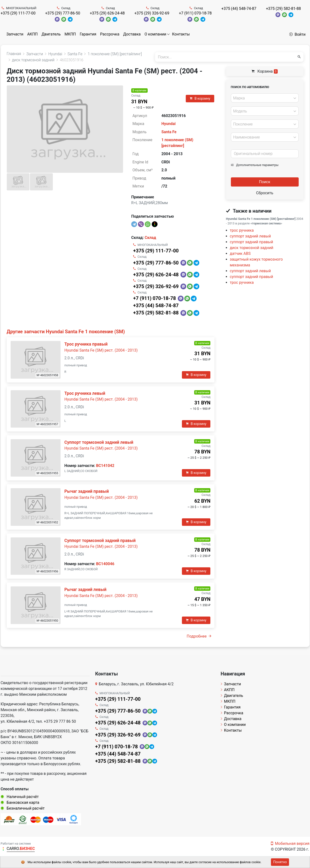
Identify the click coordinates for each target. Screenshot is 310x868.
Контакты (181, 34)
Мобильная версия (290, 844)
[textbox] (263, 98)
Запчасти (15, 34)
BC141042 (105, 466)
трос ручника (242, 230)
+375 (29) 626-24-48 (107, 13)
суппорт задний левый (250, 236)
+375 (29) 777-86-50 (63, 13)
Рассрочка (110, 34)
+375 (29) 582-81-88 (283, 9)
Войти (297, 34)
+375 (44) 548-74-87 (239, 9)
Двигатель (51, 34)
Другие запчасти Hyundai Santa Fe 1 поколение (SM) (66, 332)
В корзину (200, 98)
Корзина (265, 71)
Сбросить (265, 193)
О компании (155, 34)
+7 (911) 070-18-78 (195, 13)
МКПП (70, 34)
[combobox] (265, 98)
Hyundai (169, 124)
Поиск (265, 182)
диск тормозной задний (252, 248)
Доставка (132, 34)
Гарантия (88, 34)
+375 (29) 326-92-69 (152, 13)
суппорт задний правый (251, 242)
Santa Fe (169, 132)
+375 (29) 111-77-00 (18, 13)
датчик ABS (240, 253)
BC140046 (105, 564)
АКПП (33, 34)
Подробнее (199, 636)
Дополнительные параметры (255, 165)
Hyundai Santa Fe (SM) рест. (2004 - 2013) (101, 350)
